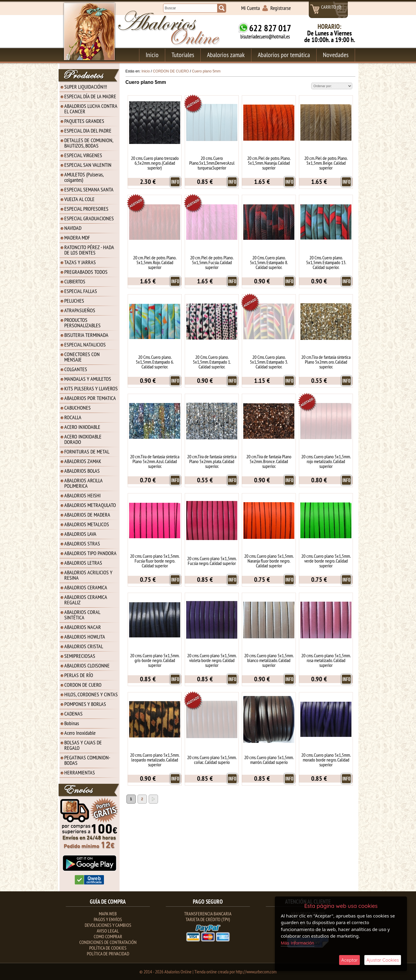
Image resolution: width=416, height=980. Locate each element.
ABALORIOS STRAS (82, 543)
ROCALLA (73, 417)
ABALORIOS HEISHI (82, 495)
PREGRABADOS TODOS (86, 272)
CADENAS (73, 714)
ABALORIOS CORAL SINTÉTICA (82, 615)
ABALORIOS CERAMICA (86, 587)
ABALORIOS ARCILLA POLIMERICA (84, 483)
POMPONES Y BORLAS (85, 704)
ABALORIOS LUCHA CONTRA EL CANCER (91, 109)
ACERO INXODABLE (82, 427)
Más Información (298, 943)
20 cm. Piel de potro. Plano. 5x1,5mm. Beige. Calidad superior (326, 163)
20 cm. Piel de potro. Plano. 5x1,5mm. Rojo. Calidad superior (155, 262)
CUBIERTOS (75, 281)
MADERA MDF (77, 238)
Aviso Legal (108, 931)
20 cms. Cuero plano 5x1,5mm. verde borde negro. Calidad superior (326, 561)
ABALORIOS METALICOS (87, 524)
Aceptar (349, 960)
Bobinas (72, 723)
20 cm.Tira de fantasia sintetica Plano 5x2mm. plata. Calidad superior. (212, 461)
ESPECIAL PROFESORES (86, 209)
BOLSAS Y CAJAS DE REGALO (83, 745)
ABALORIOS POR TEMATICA (90, 398)
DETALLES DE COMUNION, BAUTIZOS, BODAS (89, 143)
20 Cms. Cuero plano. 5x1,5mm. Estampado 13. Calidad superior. (326, 262)
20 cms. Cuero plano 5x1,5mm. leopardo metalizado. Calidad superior (155, 760)
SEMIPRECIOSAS (80, 656)
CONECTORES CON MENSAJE (82, 357)
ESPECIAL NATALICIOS (85, 345)
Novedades (336, 55)
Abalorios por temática (284, 55)
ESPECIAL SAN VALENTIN (88, 165)
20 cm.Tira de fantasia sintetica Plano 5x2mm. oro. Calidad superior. (326, 362)
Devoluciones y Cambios (108, 925)
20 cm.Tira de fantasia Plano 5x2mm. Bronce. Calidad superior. (269, 461)
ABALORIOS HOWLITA (85, 637)
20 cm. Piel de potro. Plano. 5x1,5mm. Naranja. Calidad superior (269, 163)
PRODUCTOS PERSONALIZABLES (82, 323)
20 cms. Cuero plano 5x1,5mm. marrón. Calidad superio (269, 760)
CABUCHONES (77, 408)
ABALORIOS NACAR (83, 627)
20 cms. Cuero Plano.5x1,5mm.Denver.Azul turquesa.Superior (212, 163)
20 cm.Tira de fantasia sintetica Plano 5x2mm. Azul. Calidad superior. (155, 461)
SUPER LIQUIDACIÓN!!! (86, 87)
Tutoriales (183, 55)
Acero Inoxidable (80, 733)
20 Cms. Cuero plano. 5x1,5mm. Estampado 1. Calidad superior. (212, 362)
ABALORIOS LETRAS (83, 563)
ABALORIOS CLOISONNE (87, 666)
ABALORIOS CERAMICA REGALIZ (86, 600)
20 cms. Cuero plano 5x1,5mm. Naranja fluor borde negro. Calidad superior (269, 561)
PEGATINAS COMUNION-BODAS (87, 760)
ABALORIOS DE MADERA (87, 515)
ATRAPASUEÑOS (80, 310)
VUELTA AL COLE (79, 199)
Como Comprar (108, 936)
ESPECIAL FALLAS (81, 291)
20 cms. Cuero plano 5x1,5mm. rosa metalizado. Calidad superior (326, 660)
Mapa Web (108, 914)
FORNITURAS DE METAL (87, 452)
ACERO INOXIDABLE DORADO (83, 439)
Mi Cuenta (251, 8)
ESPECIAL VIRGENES (83, 155)
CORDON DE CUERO (83, 685)
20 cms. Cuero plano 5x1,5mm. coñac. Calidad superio (212, 760)
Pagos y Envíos (108, 919)
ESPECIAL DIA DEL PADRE (88, 131)
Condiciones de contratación (108, 942)
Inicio (152, 55)
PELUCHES (74, 301)
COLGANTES (76, 369)
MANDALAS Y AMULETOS (88, 379)
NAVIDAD (73, 228)
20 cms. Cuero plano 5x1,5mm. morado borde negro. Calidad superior (326, 760)
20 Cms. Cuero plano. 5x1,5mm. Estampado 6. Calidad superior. (155, 362)
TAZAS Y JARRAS (80, 262)
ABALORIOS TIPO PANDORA (90, 553)
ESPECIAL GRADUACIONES (89, 218)
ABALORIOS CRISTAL (84, 646)
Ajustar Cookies (383, 960)
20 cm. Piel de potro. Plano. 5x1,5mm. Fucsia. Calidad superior (212, 262)
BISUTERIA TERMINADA (86, 335)
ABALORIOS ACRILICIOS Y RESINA (88, 575)
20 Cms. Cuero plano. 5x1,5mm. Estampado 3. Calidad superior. (269, 362)
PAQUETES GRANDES (84, 121)
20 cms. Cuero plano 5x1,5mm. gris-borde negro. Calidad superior (155, 660)
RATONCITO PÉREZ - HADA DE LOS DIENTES (89, 250)
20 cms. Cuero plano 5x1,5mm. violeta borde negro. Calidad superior (212, 660)
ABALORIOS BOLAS (82, 471)
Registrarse (281, 8)
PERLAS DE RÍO (79, 675)
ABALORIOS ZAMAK (83, 461)
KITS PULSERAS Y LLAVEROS (91, 388)
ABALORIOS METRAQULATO (90, 505)
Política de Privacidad (108, 954)
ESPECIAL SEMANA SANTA (89, 189)
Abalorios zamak (226, 55)
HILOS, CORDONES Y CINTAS (91, 694)
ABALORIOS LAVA (80, 534)
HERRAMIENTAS (80, 772)
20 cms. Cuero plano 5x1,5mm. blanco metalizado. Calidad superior (269, 660)
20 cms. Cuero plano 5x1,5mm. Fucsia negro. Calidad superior (212, 561)
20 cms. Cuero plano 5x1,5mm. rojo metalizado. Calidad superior (326, 461)
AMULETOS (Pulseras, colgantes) (84, 177)
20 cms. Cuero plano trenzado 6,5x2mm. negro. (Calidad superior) (155, 163)
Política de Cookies (108, 948)
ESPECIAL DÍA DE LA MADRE (90, 96)
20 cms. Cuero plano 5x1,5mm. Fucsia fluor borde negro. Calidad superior (155, 561)
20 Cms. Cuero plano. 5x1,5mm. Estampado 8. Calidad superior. (269, 262)
